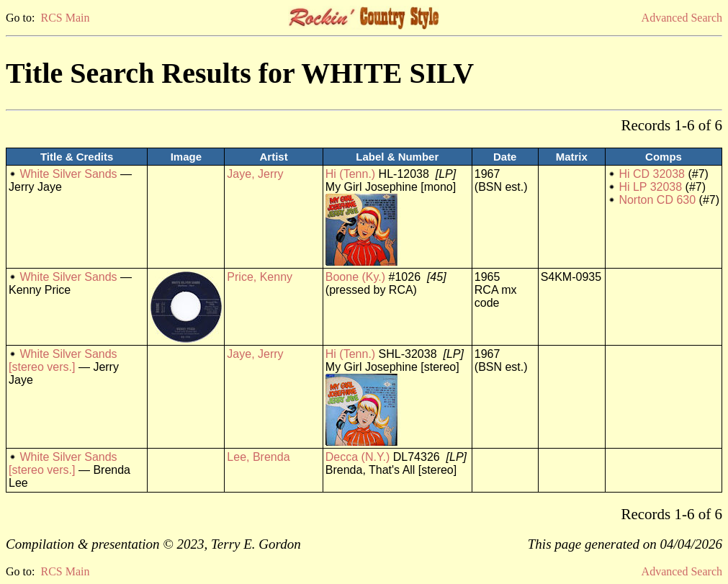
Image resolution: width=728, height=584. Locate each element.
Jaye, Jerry (255, 174)
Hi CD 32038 (652, 174)
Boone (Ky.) (355, 277)
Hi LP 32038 (650, 187)
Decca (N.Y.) (358, 457)
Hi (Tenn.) (350, 174)
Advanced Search (682, 18)
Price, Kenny (260, 277)
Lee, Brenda (258, 457)
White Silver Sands (68, 174)
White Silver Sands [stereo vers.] (63, 360)
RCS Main (65, 18)
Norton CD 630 (657, 200)
